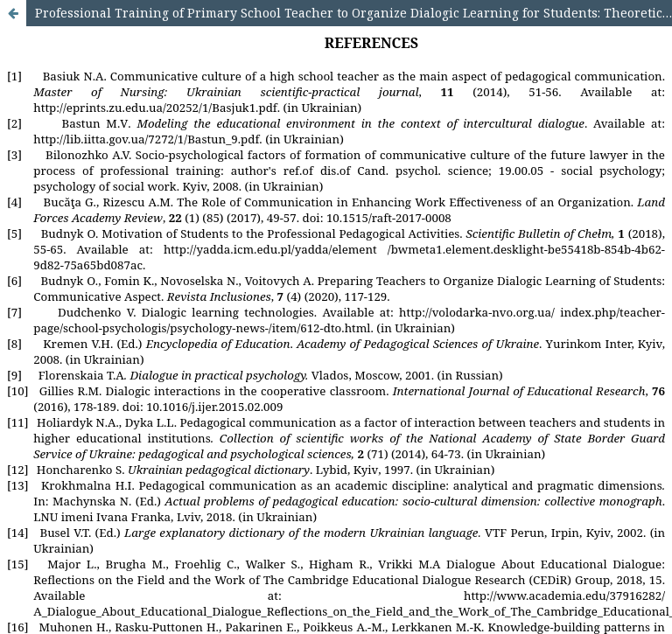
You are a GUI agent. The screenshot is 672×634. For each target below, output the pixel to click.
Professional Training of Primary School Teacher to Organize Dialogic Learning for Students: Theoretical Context (353, 13)
